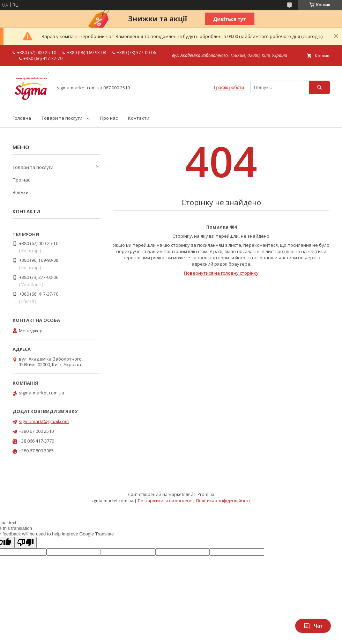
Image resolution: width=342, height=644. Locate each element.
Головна (22, 118)
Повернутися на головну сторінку (221, 273)
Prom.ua (206, 494)
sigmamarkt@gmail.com (44, 421)
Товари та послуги (62, 118)
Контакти (139, 118)
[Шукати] (319, 87)
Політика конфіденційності (224, 501)
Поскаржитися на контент (165, 501)
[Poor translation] (25, 543)
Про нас (109, 118)
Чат (313, 626)
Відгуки (21, 192)
